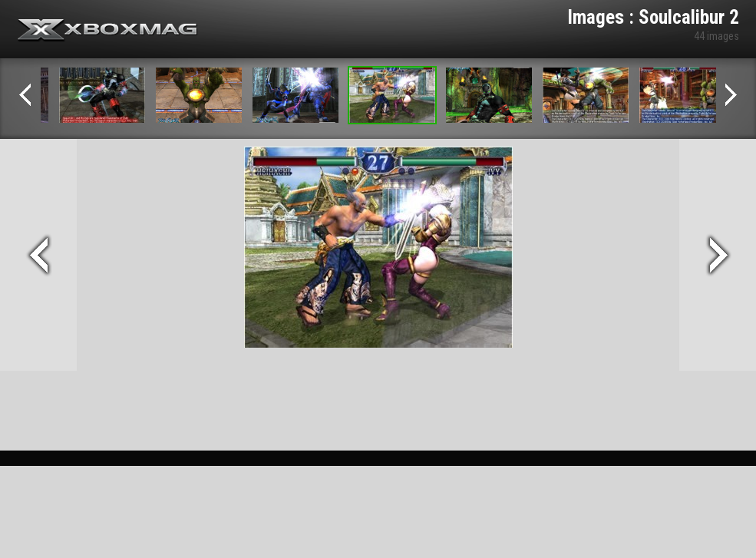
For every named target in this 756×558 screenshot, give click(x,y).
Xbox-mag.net (108, 31)
